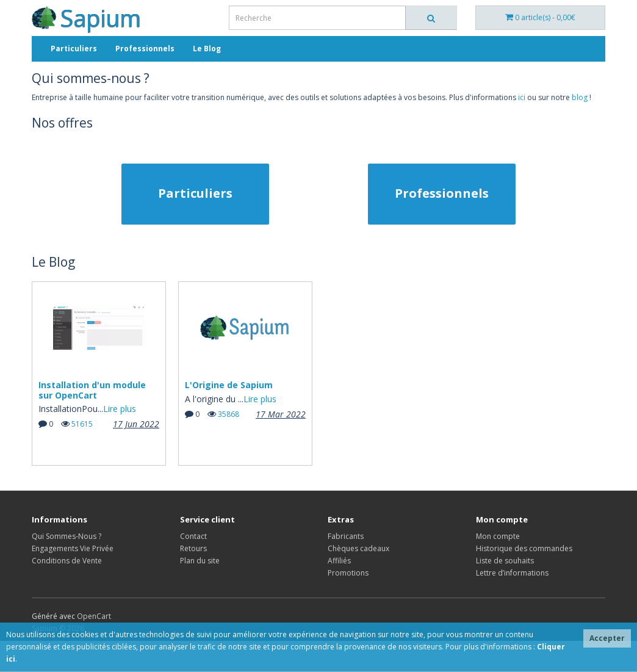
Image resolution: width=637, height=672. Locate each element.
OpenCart (94, 616)
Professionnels (145, 49)
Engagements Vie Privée (73, 548)
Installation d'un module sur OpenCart (92, 390)
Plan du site (200, 561)
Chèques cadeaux (358, 548)
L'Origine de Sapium (229, 385)
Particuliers (74, 49)
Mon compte (498, 536)
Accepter (607, 638)
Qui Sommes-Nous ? (67, 536)
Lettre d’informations (512, 573)
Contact (193, 536)
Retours (193, 548)
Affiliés (339, 561)
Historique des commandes (524, 548)
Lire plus (120, 409)
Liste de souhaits (505, 561)
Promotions (348, 573)
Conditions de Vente (67, 561)
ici (522, 97)
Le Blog (207, 49)
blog (580, 97)
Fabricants (346, 536)
